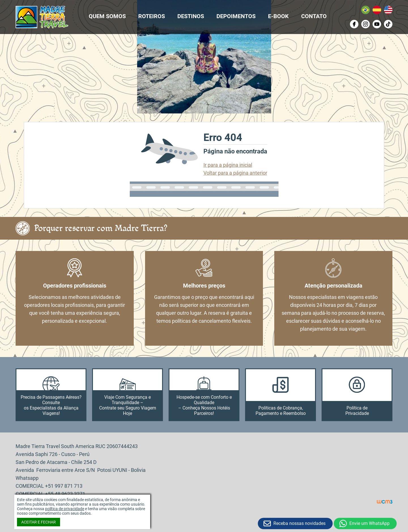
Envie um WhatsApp (369, 523)
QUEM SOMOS (107, 16)
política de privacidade (65, 509)
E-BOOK (278, 16)
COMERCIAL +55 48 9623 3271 (50, 494)
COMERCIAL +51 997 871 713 (49, 486)
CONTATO (314, 16)
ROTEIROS (152, 16)
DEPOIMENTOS (236, 16)
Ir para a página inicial (228, 165)
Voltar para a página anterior (235, 173)
